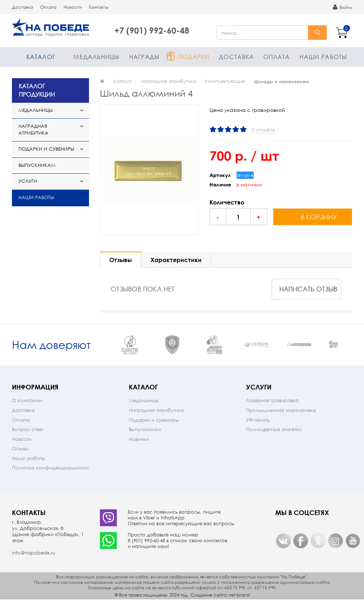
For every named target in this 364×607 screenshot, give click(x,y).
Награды (144, 57)
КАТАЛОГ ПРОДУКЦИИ (37, 90)
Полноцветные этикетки (274, 437)
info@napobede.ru (34, 560)
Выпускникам (37, 165)
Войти (342, 7)
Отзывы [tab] (120, 260)
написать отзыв (308, 289)
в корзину (319, 217)
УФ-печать (258, 428)
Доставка (22, 7)
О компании (27, 408)
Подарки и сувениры (46, 149)
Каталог (41, 57)
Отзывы (20, 456)
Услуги (28, 181)
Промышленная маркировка (281, 418)
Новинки (139, 447)
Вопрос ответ (28, 437)
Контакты (99, 7)
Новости (73, 7)
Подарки (194, 57)
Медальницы (96, 57)
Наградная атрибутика (33, 130)
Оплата (48, 7)
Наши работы (323, 57)
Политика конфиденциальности (50, 475)
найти (317, 33)
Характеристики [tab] (176, 260)
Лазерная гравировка (272, 408)
